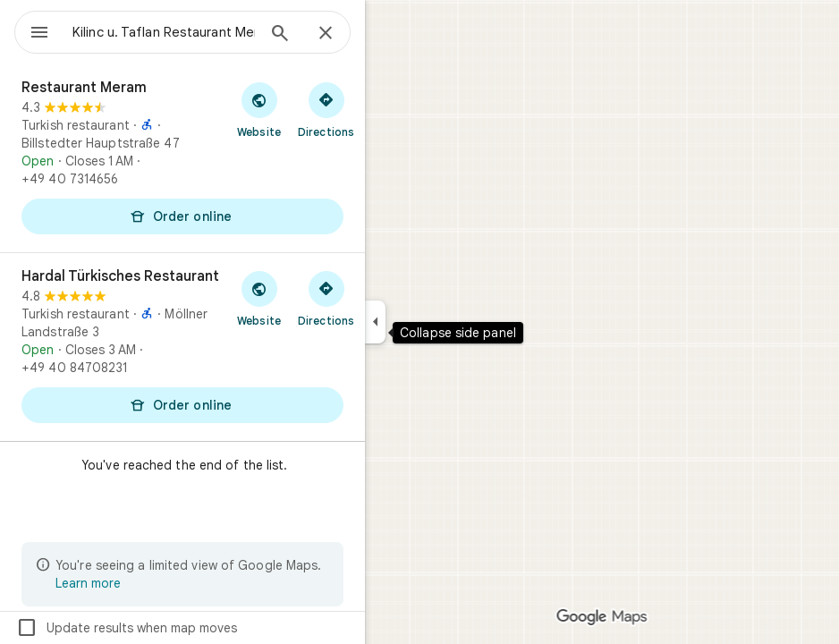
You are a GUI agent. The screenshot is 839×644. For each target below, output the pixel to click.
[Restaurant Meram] (182, 158)
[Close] (326, 34)
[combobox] (164, 32)
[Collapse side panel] (375, 322)
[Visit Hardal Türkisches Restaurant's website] (259, 298)
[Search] (280, 35)
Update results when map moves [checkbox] (127, 628)
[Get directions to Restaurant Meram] (326, 109)
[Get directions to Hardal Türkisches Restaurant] (326, 298)
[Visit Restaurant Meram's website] (259, 109)
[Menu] (39, 34)
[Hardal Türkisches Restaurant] (182, 347)
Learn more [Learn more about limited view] (88, 583)
